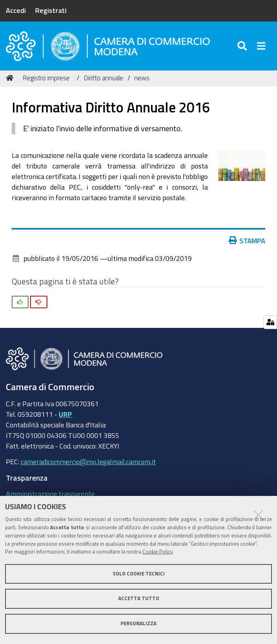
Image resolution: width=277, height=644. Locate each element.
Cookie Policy (157, 552)
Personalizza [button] (138, 623)
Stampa (247, 242)
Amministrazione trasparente (50, 495)
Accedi (16, 10)
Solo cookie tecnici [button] (139, 574)
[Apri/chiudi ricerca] (243, 47)
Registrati (51, 10)
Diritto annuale (103, 79)
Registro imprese (46, 79)
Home (11, 79)
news (142, 79)
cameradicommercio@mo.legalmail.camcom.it (88, 463)
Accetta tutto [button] (139, 598)
